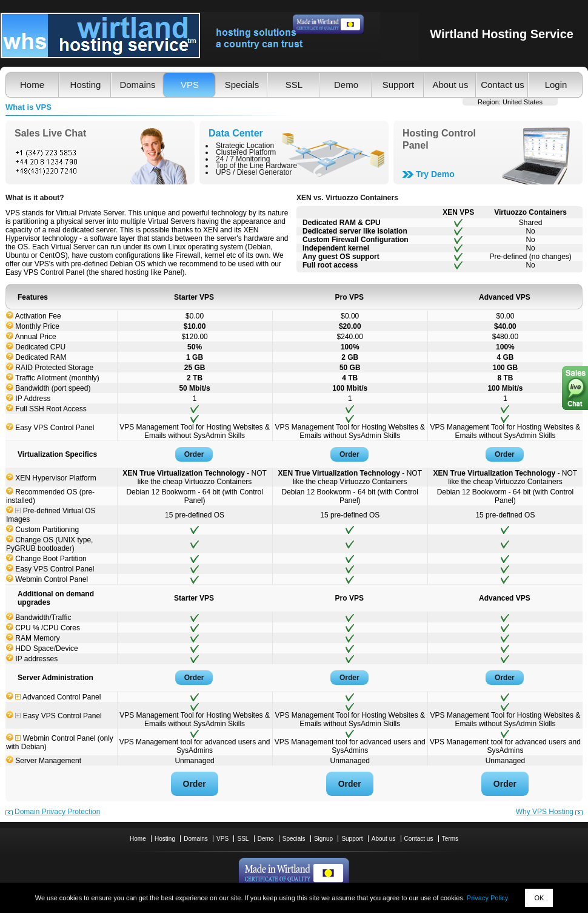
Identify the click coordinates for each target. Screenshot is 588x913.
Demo (346, 85)
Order (194, 454)
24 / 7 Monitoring (243, 159)
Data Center (236, 133)
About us (450, 85)
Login (556, 85)
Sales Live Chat (50, 133)
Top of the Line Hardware (256, 166)
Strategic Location (245, 146)
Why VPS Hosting (545, 812)
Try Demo (435, 174)
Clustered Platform (246, 152)
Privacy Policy (487, 898)
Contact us (503, 85)
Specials (242, 85)
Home (32, 85)
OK (539, 898)
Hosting (86, 85)
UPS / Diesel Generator (254, 172)
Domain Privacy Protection (57, 812)
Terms (450, 839)
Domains (137, 85)
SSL (294, 85)
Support (399, 85)
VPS (190, 85)
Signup (323, 839)
